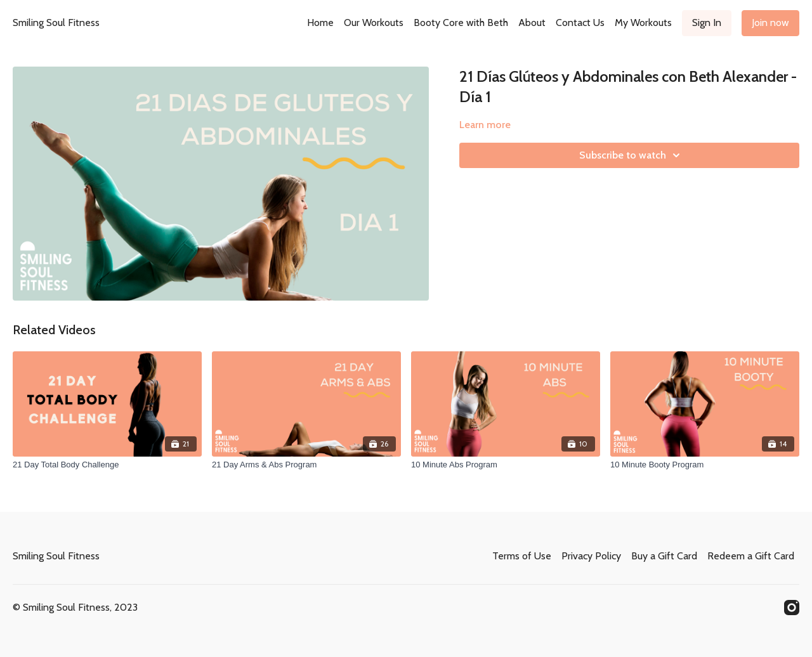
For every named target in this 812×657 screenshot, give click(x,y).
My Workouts (643, 23)
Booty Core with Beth (461, 23)
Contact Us (580, 23)
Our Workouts (374, 23)
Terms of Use (522, 556)
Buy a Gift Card (664, 556)
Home (320, 23)
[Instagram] (792, 608)
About (532, 23)
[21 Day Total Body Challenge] (107, 465)
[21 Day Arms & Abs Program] (306, 465)
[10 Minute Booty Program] (705, 465)
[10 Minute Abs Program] (506, 465)
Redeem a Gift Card (751, 556)
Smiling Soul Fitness (56, 23)
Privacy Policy (591, 556)
